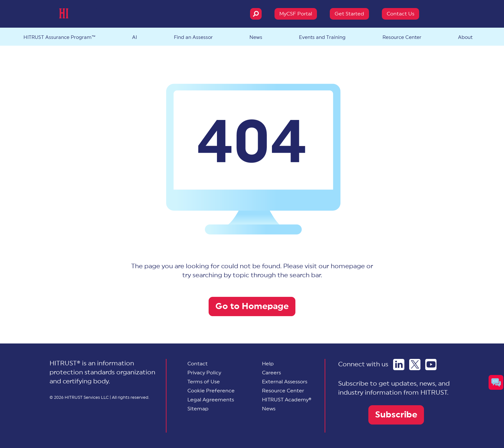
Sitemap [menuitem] (198, 409)
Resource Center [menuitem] (283, 391)
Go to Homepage (252, 306)
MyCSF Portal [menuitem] (296, 14)
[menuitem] (211, 391)
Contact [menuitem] (198, 364)
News (256, 37)
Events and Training (322, 37)
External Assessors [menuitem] (285, 382)
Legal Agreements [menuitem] (211, 400)
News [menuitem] (269, 409)
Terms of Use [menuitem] (204, 382)
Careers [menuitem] (271, 373)
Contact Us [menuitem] (401, 14)
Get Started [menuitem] (349, 14)
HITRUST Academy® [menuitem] (287, 400)
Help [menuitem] (268, 364)
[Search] (256, 14)
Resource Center (402, 37)
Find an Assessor (193, 37)
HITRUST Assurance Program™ (59, 37)
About (465, 37)
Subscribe (396, 415)
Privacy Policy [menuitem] (204, 373)
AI (135, 37)
